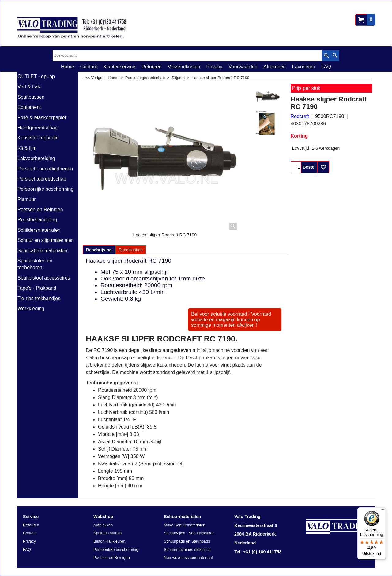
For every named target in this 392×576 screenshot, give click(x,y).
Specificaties (131, 250)
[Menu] (382, 511)
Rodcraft (300, 116)
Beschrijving (99, 250)
